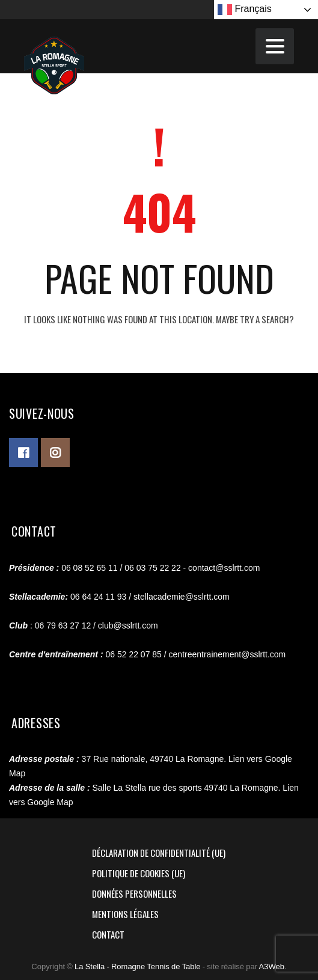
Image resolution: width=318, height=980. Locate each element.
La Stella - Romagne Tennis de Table (138, 966)
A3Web (272, 966)
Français (245, 10)
